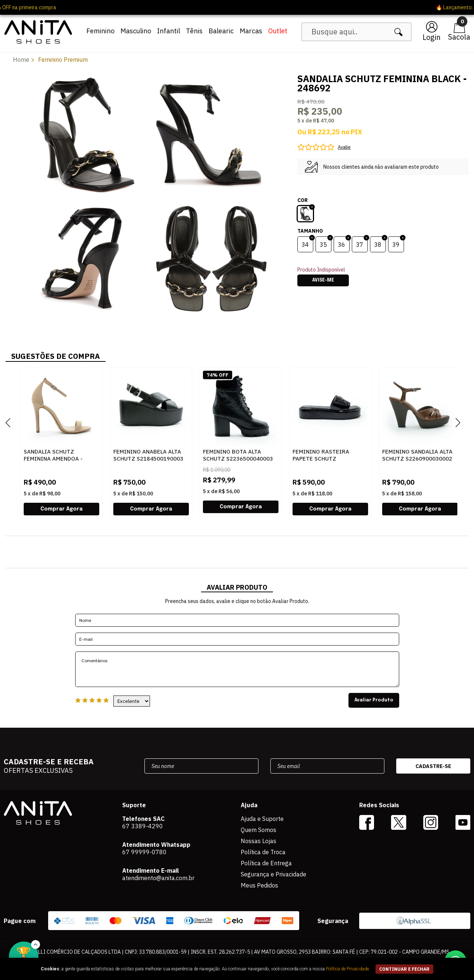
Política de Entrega (266, 863)
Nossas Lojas (258, 841)
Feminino (100, 31)
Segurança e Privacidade (273, 874)
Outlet (278, 31)
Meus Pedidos (259, 885)
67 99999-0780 (144, 852)
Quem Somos (258, 830)
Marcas (251, 31)
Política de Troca (263, 852)
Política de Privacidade (347, 969)
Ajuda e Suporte (262, 819)
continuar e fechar (404, 969)
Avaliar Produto (374, 700)
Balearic (221, 31)
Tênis (194, 31)
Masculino (136, 31)
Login (432, 37)
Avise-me (323, 280)
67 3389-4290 (143, 826)
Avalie (344, 147)
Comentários (237, 669)
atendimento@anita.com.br (158, 878)
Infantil (168, 31)
